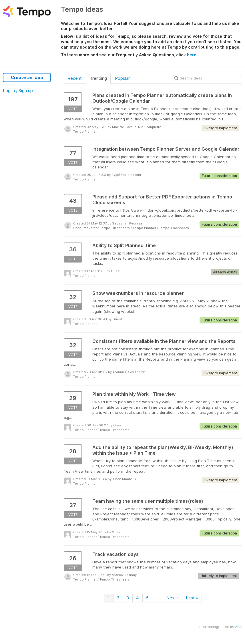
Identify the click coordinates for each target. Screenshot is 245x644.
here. (192, 55)
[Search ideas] (207, 78)
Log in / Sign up (18, 91)
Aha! (239, 627)
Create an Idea (27, 77)
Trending (98, 78)
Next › (173, 598)
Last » (192, 598)
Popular (122, 78)
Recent (75, 78)
